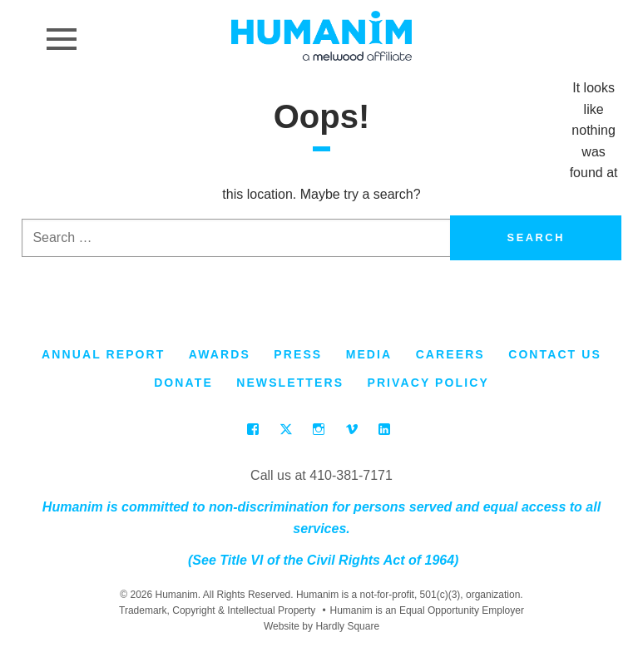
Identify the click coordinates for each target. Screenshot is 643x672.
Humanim (321, 36)
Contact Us (555, 354)
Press (298, 354)
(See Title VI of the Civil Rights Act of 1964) (322, 560)
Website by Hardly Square (321, 626)
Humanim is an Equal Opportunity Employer (423, 611)
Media (369, 354)
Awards (220, 354)
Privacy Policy (428, 383)
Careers (450, 354)
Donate (183, 383)
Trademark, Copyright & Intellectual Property (217, 610)
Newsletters (290, 383)
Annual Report (103, 354)
